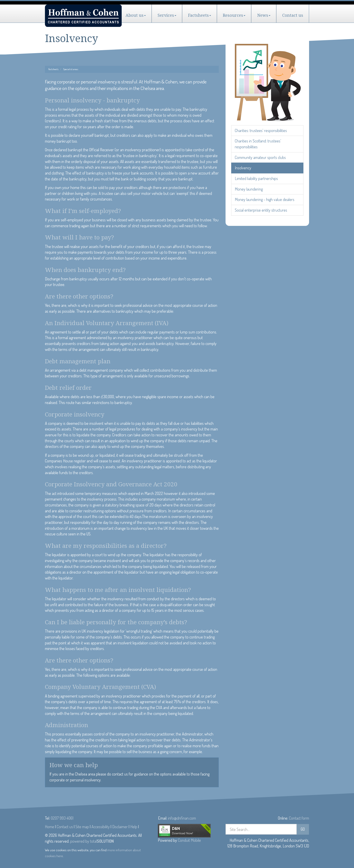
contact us (120, 774)
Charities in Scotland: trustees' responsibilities (258, 144)
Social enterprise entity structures (261, 210)
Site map (82, 827)
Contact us (293, 15)
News (264, 15)
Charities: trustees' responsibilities (261, 130)
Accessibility (101, 827)
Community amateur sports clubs (260, 157)
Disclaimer (120, 827)
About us (136, 15)
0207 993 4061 (62, 818)
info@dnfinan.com (182, 818)
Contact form (299, 818)
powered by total (92, 841)
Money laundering (249, 189)
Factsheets (200, 15)
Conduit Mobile (189, 840)
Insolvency (243, 168)
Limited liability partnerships (256, 178)
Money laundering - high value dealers (265, 199)
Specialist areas (71, 69)
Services (167, 15)
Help (134, 827)
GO (303, 829)
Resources (234, 15)
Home (50, 827)
